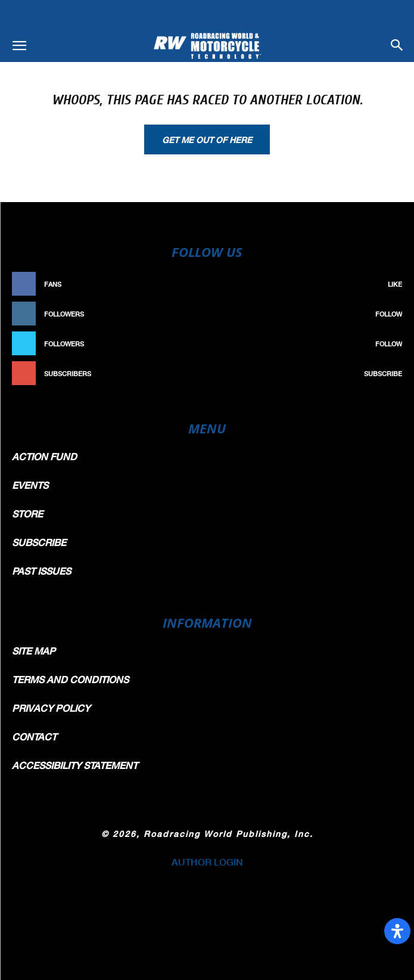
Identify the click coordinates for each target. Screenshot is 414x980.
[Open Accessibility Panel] (397, 931)
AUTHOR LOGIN (207, 862)
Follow (389, 314)
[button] (19, 46)
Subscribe (383, 373)
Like (395, 284)
